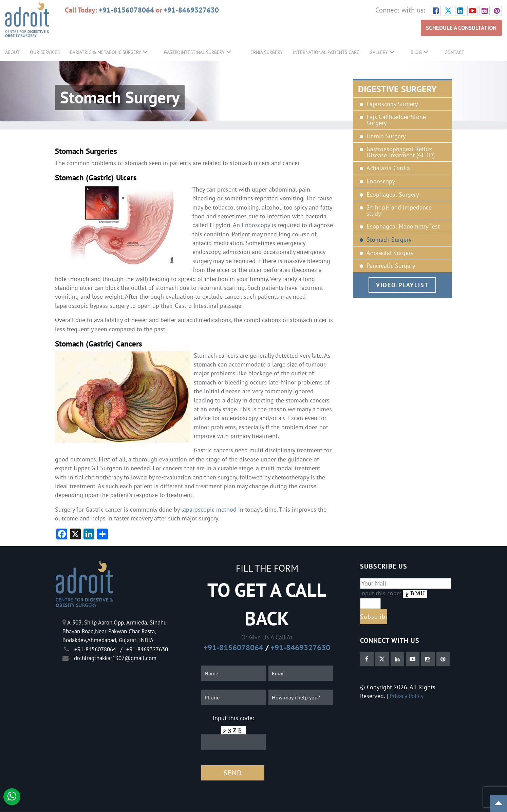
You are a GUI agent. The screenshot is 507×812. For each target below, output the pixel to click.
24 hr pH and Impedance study (399, 210)
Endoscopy (381, 181)
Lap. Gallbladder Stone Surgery (396, 120)
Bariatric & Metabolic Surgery (106, 52)
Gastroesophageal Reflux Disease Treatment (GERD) (401, 152)
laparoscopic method (209, 509)
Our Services (45, 52)
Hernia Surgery (265, 52)
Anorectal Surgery (390, 253)
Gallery (379, 52)
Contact (454, 52)
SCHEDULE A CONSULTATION (459, 28)
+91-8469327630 (191, 10)
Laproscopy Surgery (392, 104)
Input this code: (233, 718)
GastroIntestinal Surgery (194, 52)
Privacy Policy (407, 696)
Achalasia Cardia (388, 168)
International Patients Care (326, 52)
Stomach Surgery (389, 240)
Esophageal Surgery (393, 195)
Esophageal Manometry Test (403, 226)
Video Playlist (402, 285)
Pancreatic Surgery (391, 266)
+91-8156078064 (126, 10)
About (12, 52)
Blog (416, 52)
